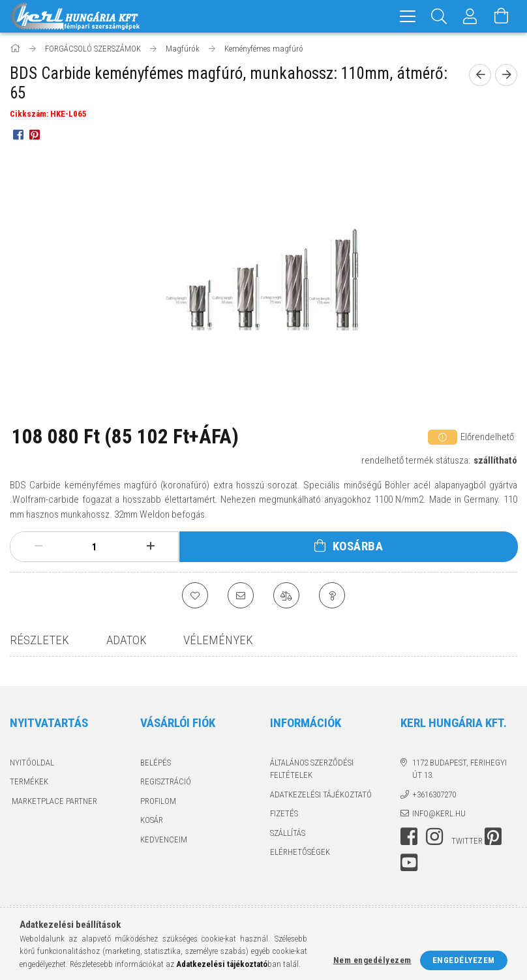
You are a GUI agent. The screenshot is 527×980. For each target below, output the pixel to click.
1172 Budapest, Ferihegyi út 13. (459, 769)
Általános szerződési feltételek (312, 769)
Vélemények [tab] (218, 640)
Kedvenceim (164, 839)
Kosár (152, 820)
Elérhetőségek (300, 852)
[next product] (506, 75)
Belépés (156, 763)
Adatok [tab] (127, 640)
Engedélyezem (464, 960)
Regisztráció (166, 781)
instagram (434, 837)
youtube (409, 863)
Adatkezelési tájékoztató (321, 794)
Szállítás (288, 833)
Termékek (29, 781)
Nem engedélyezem (372, 960)
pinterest (493, 837)
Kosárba (358, 546)
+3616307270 (434, 794)
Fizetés (284, 813)
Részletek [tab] (39, 640)
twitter (467, 841)
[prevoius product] (480, 75)
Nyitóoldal (32, 763)
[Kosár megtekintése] (502, 16)
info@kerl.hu (439, 813)
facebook (409, 837)
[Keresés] (439, 16)
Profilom (158, 801)
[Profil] (470, 16)
